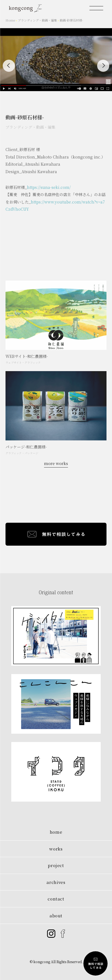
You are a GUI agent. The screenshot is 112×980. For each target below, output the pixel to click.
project (56, 865)
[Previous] (9, 66)
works (56, 849)
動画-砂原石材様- (71, 20)
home (56, 832)
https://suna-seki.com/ (49, 190)
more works (56, 463)
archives (56, 882)
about (56, 916)
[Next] (103, 66)
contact (56, 899)
